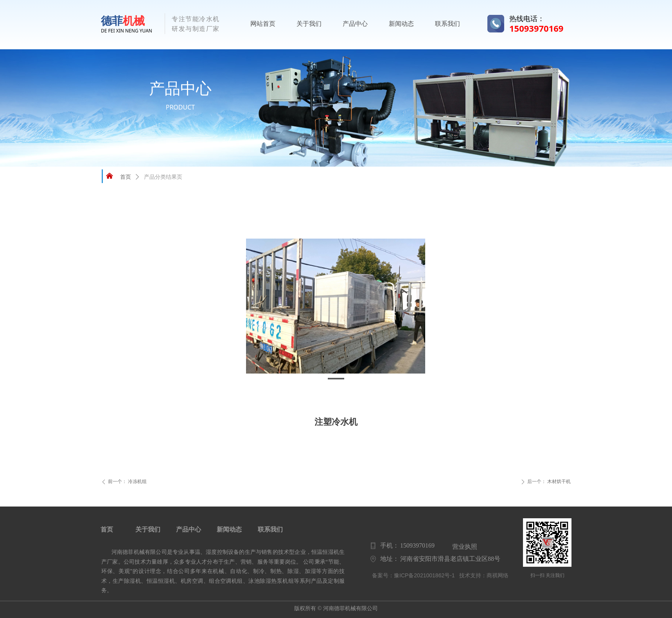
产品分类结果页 (163, 177)
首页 (126, 177)
